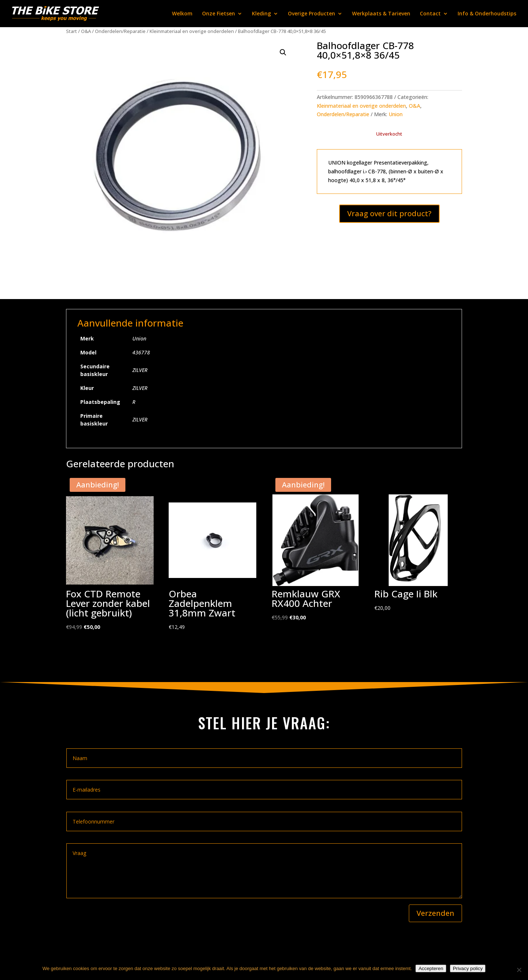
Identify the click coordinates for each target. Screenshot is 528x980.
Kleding (261, 14)
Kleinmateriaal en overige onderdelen (192, 31)
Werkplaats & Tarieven (381, 14)
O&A (86, 31)
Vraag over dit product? (389, 213)
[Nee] (519, 970)
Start (71, 31)
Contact (430, 14)
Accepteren (431, 968)
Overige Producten (311, 14)
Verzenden (435, 913)
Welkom (182, 14)
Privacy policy (468, 968)
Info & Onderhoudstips (487, 14)
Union (396, 114)
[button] (283, 52)
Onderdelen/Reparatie (120, 31)
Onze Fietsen (219, 14)
